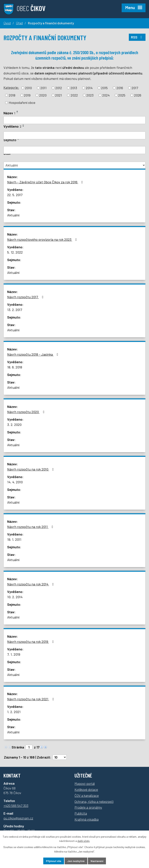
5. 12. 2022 (15, 252)
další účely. (84, 841)
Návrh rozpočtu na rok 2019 (31, 642)
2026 (138, 95)
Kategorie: (11, 87)
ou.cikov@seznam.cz (18, 818)
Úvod (7, 23)
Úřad (19, 23)
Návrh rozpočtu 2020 (26, 412)
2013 (74, 88)
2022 (74, 95)
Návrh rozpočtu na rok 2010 (31, 469)
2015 (104, 88)
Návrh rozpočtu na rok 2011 (31, 527)
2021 (58, 95)
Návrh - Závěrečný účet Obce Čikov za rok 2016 (46, 182)
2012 (59, 88)
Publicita (81, 813)
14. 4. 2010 (15, 482)
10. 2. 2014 (15, 597)
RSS (137, 37)
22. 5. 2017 (15, 195)
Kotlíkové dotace (86, 789)
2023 (90, 95)
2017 (135, 88)
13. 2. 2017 (15, 310)
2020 (43, 95)
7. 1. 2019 (14, 654)
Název (9, 113)
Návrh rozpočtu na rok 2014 (31, 584)
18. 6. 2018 (15, 367)
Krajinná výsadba (87, 819)
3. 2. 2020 (14, 425)
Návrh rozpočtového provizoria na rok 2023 (43, 239)
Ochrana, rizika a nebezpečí (94, 801)
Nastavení (97, 861)
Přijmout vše (54, 861)
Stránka (18, 747)
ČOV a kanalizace (87, 795)
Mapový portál (85, 783)
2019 (27, 95)
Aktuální (13, 215)
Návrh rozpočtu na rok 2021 (31, 699)
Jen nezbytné (76, 861)
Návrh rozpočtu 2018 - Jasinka (33, 354)
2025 (122, 95)
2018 (12, 95)
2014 (89, 88)
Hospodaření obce (22, 103)
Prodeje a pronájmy (88, 807)
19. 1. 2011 (14, 539)
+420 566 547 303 (16, 806)
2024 (106, 95)
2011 (43, 88)
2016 (120, 88)
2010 (28, 88)
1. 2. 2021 (14, 712)
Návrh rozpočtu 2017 (26, 297)
